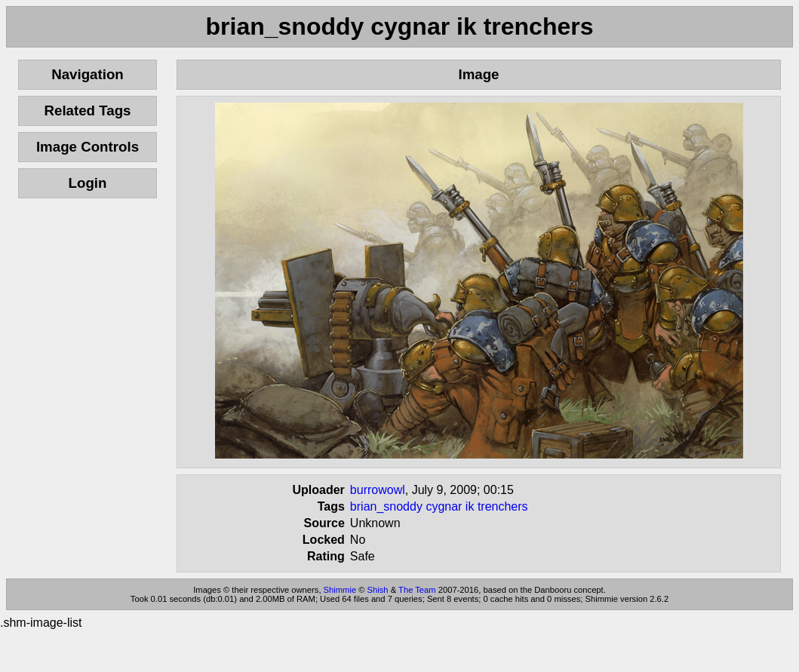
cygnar (444, 506)
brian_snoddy (386, 506)
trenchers (503, 506)
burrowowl (378, 490)
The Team (417, 590)
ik (470, 506)
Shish (378, 590)
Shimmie (340, 590)
